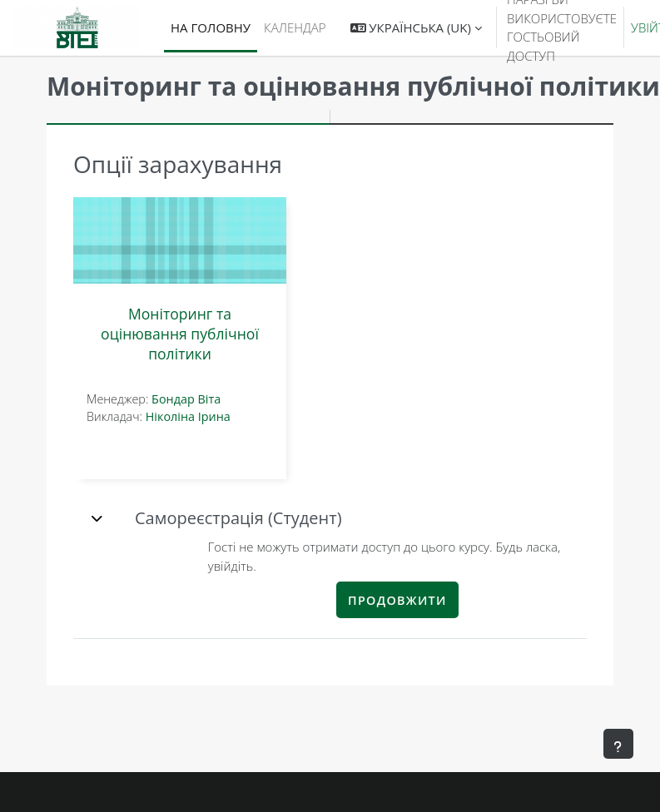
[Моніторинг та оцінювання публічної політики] (180, 240)
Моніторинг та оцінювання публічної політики (180, 334)
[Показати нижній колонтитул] (618, 744)
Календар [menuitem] (295, 27)
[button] (416, 28)
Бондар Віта (186, 399)
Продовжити (397, 600)
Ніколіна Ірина (188, 416)
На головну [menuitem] (211, 27)
